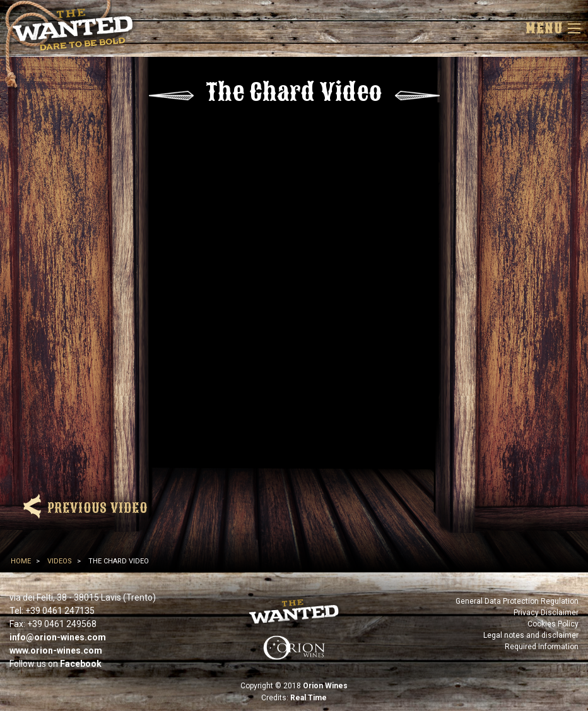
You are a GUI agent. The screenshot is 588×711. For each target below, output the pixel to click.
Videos (60, 561)
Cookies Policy (553, 624)
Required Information (542, 647)
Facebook (81, 664)
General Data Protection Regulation (517, 601)
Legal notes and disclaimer (531, 635)
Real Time (309, 698)
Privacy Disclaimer (546, 613)
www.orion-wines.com (56, 650)
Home (21, 561)
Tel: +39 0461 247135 (52, 611)
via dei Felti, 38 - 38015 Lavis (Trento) (83, 597)
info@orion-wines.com (58, 637)
